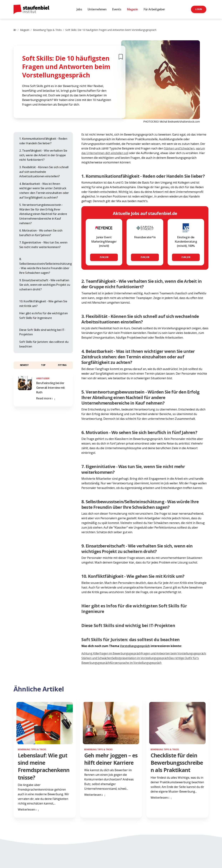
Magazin (133, 9)
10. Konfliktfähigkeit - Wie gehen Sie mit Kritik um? (43, 304)
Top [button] (43, 365)
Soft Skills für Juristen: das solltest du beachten (44, 344)
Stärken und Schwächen (179, 148)
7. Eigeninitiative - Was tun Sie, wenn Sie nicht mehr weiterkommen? (43, 245)
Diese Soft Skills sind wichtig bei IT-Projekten (42, 332)
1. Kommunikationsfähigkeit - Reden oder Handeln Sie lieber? (43, 141)
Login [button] (199, 9)
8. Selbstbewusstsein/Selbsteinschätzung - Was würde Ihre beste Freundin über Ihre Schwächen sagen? (46, 266)
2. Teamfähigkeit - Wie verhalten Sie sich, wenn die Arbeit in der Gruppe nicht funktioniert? (43, 155)
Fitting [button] (62, 365)
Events (117, 9)
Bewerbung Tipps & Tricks (47, 30)
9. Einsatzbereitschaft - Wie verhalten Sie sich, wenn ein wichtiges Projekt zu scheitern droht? (45, 285)
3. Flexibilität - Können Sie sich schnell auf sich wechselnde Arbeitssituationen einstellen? (44, 172)
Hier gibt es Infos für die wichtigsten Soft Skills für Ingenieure (44, 316)
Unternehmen (97, 9)
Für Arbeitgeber (154, 9)
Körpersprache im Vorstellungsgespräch (136, 663)
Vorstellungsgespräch (135, 646)
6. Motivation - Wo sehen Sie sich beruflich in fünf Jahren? (41, 233)
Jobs (79, 9)
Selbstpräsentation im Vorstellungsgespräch (140, 658)
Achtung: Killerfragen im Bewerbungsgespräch (111, 653)
